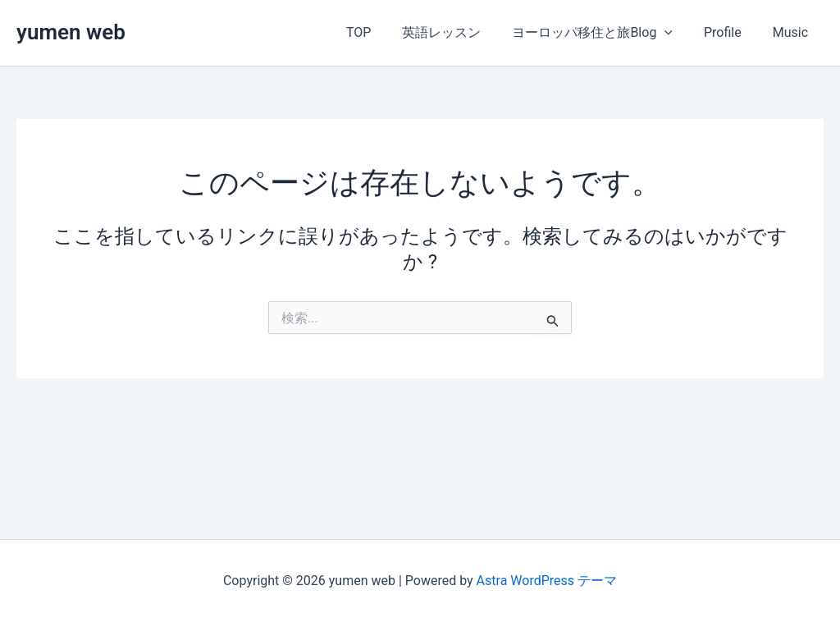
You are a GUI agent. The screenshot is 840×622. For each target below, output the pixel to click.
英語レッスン (459, 32)
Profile (730, 32)
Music (793, 32)
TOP (381, 32)
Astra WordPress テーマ (547, 581)
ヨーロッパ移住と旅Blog (605, 33)
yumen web (71, 32)
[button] (677, 33)
